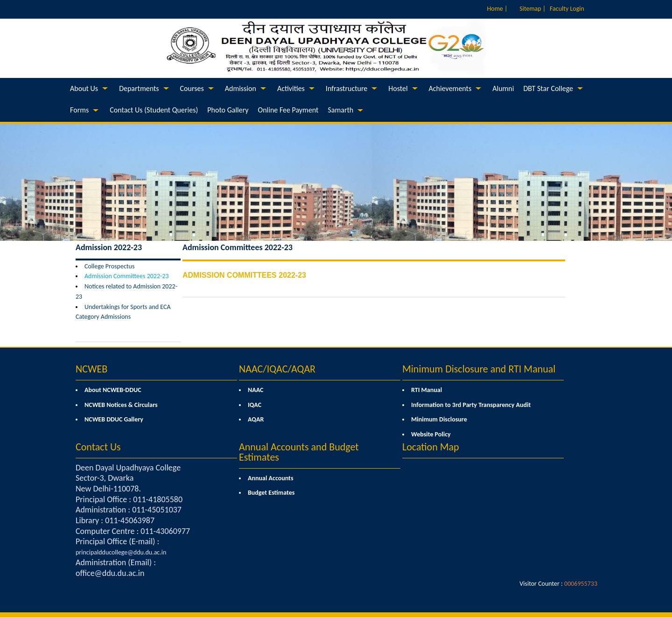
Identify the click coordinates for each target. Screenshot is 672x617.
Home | (497, 9)
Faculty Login (567, 9)
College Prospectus (109, 266)
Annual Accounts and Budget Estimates (299, 452)
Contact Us (98, 447)
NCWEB (91, 369)
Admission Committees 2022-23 (127, 276)
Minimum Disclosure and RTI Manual (479, 369)
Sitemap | (532, 9)
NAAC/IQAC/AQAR (277, 369)
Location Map (431, 447)
